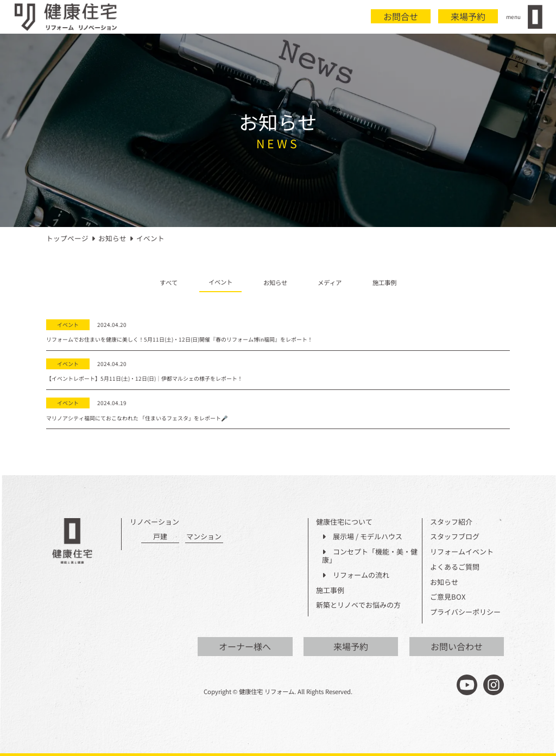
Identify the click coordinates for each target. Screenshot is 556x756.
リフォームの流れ (356, 575)
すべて (169, 282)
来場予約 (468, 16)
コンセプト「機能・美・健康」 (370, 556)
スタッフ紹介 (451, 522)
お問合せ (401, 16)
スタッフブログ (455, 537)
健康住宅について (344, 522)
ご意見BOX (448, 597)
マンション (204, 537)
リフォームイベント (462, 552)
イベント (220, 282)
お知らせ (275, 282)
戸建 (160, 537)
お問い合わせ (457, 646)
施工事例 (384, 282)
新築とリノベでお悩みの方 (358, 605)
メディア (330, 282)
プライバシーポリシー (465, 612)
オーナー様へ (245, 646)
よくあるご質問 (455, 567)
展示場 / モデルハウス (362, 537)
